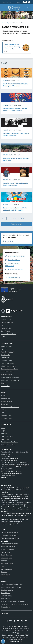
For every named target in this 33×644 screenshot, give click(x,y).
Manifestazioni (5, 398)
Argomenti (10, 23)
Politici (3, 337)
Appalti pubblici (5, 355)
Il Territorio (4, 433)
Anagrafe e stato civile (8, 352)
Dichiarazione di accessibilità (9, 535)
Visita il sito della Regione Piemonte (11, 584)
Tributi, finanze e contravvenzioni (11, 380)
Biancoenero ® (18, 637)
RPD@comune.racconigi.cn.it (13, 522)
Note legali (4, 561)
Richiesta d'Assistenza (8, 549)
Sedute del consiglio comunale (10, 407)
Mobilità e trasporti (7, 375)
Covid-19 (4, 410)
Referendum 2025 (6, 415)
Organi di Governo (6, 320)
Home (4, 23)
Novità (6, 80)
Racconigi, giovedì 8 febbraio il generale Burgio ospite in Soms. (15, 184)
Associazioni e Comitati (8, 445)
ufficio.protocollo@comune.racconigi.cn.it (17, 465)
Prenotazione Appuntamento (10, 544)
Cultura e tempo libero (8, 363)
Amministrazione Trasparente (10, 532)
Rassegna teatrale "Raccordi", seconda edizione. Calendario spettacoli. (15, 110)
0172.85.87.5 (8, 456)
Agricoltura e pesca (7, 346)
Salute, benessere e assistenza (10, 377)
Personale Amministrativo (9, 334)
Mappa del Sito (5, 575)
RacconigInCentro (6, 596)
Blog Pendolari (5, 599)
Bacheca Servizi (6, 552)
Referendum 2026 (6, 418)
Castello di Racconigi (7, 590)
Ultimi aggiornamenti (7, 569)
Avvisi (3, 412)
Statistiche (4, 572)
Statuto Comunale (6, 555)
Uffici (3, 325)
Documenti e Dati (6, 328)
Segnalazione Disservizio (8, 546)
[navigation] (4, 8)
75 (21, 218)
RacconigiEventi (6, 593)
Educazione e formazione (8, 366)
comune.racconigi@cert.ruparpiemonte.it (17, 463)
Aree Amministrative (7, 323)
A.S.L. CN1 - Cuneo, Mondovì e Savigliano (13, 601)
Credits (3, 566)
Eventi (3, 428)
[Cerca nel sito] (28, 8)
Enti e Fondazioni (6, 331)
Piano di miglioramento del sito (10, 538)
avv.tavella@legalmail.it (11, 524)
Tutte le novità (16, 224)
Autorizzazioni (5, 358)
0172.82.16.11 (8, 454)
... (18, 218)
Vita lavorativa (5, 386)
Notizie (3, 396)
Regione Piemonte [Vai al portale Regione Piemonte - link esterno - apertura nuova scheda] (7, 2)
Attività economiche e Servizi (10, 442)
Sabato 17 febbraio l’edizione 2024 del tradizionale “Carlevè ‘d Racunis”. (15, 209)
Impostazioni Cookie (7, 563)
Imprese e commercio (7, 372)
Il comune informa (6, 401)
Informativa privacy (7, 558)
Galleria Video (5, 439)
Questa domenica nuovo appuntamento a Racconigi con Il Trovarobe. (12, 47)
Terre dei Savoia (6, 607)
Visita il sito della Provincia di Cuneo (11, 587)
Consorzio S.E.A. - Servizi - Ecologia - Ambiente (15, 604)
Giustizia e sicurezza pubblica (9, 369)
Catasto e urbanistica (7, 360)
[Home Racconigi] (16, 8)
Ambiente (4, 349)
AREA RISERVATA (15, 641)
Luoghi (3, 431)
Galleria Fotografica (7, 436)
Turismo (3, 383)
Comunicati (4, 404)
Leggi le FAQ (5, 541)
